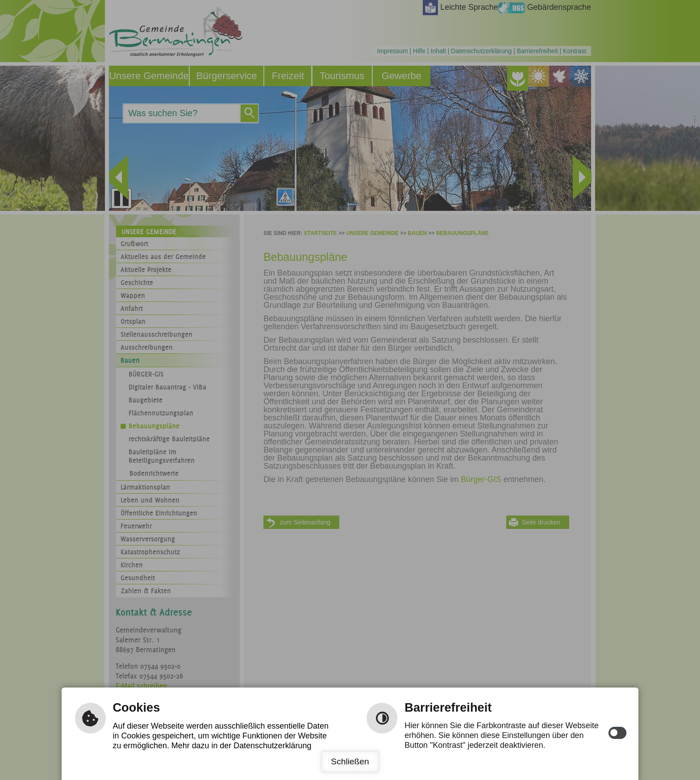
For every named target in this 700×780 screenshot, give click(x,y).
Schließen (350, 761)
